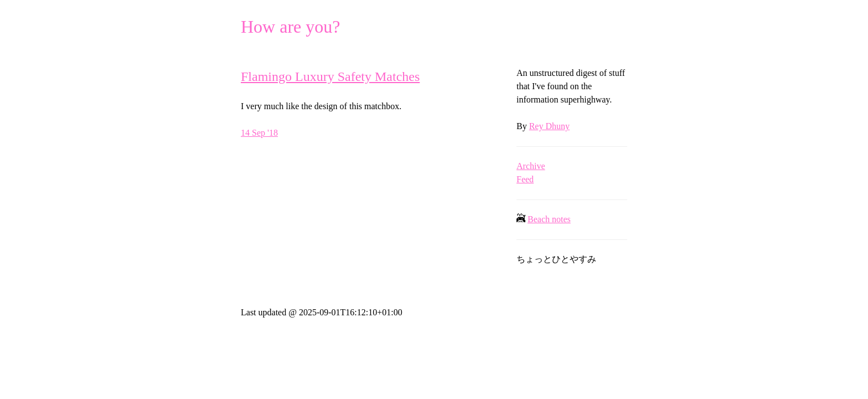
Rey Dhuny (549, 126)
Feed (525, 179)
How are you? (290, 27)
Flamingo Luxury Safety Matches (330, 76)
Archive (531, 166)
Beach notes (549, 219)
